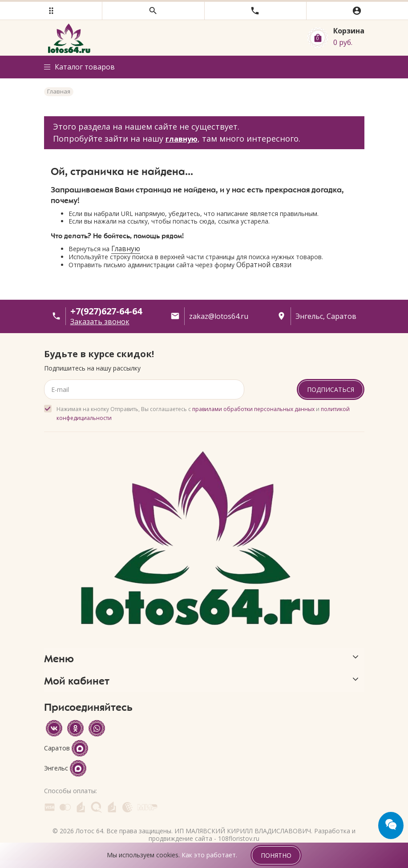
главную (182, 139)
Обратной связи (264, 265)
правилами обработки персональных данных (253, 409)
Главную (126, 249)
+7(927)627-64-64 (106, 311)
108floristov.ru (239, 838)
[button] (51, 11)
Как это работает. (209, 855)
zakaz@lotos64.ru (219, 316)
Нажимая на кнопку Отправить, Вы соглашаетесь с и (203, 414)
